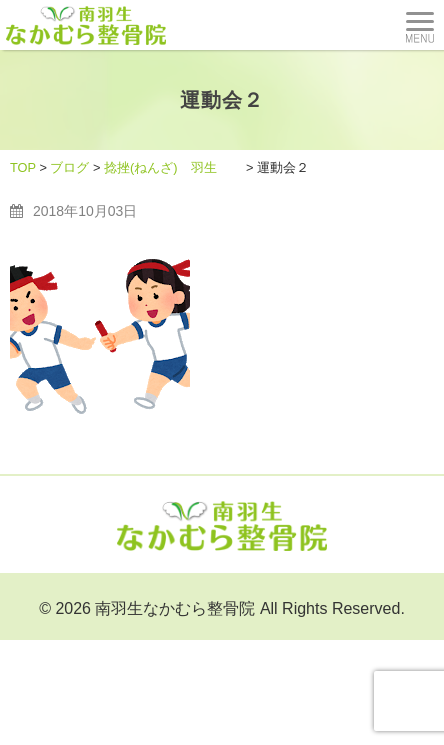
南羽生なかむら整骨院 (175, 608)
